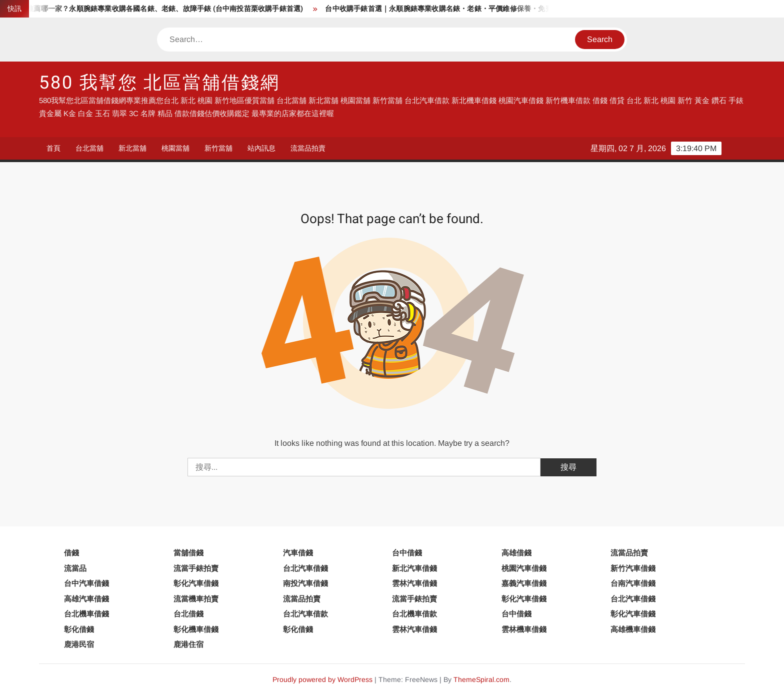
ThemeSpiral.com (481, 679)
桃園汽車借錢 (524, 568)
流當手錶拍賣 (196, 568)
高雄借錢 (516, 553)
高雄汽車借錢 (86, 599)
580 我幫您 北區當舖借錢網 (159, 83)
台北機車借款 (414, 614)
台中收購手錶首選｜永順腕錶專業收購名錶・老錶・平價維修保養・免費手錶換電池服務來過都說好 (486, 9)
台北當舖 (89, 148)
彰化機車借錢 (196, 629)
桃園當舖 (175, 148)
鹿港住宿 (188, 644)
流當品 (75, 568)
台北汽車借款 (305, 614)
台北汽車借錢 (305, 568)
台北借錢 (188, 614)
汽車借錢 (298, 553)
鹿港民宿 (79, 644)
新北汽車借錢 (414, 568)
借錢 (71, 553)
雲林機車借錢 (524, 629)
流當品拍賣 (308, 148)
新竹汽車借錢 (633, 568)
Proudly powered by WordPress (322, 679)
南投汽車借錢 (305, 583)
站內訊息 (261, 148)
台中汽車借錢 (86, 583)
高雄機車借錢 (633, 629)
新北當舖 (132, 148)
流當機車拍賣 (196, 599)
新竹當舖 (218, 148)
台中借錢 (407, 553)
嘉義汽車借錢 (524, 583)
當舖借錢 (188, 553)
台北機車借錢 (86, 614)
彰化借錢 (79, 629)
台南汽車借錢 (633, 583)
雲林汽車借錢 (414, 583)
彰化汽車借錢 (196, 583)
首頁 (53, 148)
